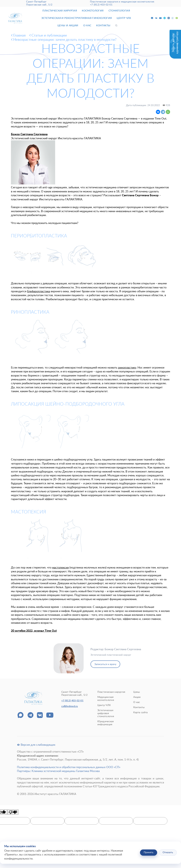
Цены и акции (68, 26)
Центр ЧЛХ (124, 18)
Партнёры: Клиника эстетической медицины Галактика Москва (58, 771)
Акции (137, 697)
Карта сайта (140, 713)
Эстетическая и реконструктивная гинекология (77, 18)
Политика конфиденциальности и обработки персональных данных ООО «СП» (69, 767)
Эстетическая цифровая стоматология (106, 713)
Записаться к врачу (105, 664)
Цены (137, 692)
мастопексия (60, 568)
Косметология (93, 11)
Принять (149, 852)
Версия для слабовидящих (36, 745)
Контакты (103, 26)
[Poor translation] (13, 812)
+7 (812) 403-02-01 (101, 5)
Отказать (168, 852)
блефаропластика (39, 291)
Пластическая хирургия (60, 11)
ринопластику (127, 368)
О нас (87, 26)
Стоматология (119, 11)
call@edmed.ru (70, 706)
